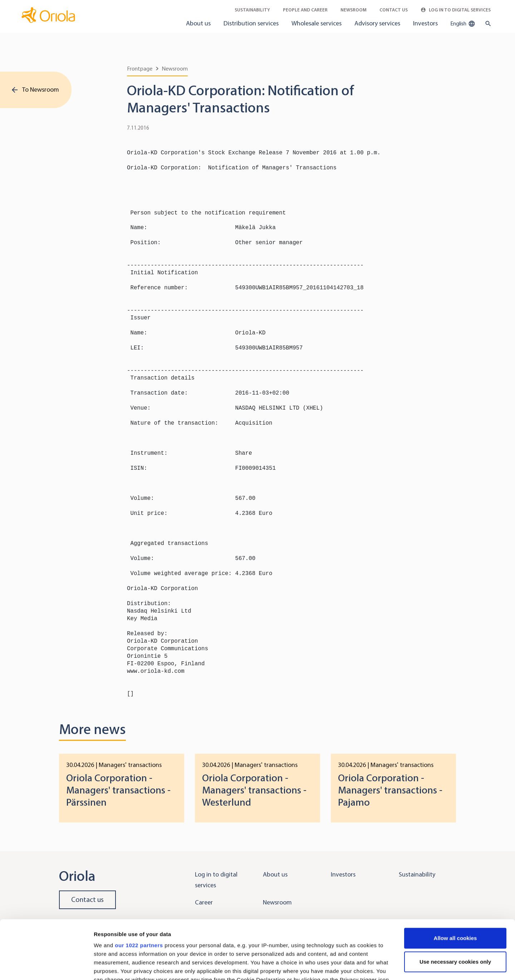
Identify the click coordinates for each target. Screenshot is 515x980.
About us (198, 23)
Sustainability (252, 10)
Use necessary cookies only (455, 903)
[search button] (487, 24)
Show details (110, 966)
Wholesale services (317, 23)
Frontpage (140, 69)
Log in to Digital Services (456, 10)
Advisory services (377, 23)
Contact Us (394, 10)
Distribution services (251, 23)
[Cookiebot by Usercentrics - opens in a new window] (46, 966)
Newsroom (354, 10)
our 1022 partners (139, 887)
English (463, 24)
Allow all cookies (455, 880)
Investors (425, 23)
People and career (305, 10)
